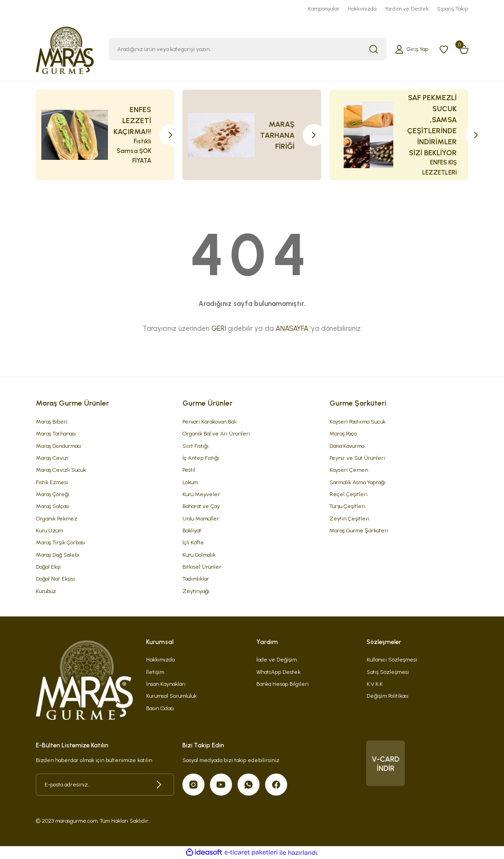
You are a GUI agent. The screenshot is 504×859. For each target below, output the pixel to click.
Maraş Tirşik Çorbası (60, 542)
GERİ (219, 328)
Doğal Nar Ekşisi (55, 579)
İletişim (155, 672)
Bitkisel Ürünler (202, 567)
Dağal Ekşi (48, 567)
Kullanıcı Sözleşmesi (392, 659)
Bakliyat (192, 530)
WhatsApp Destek (278, 672)
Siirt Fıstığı (195, 446)
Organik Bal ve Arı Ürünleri (216, 433)
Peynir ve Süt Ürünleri (357, 458)
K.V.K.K (375, 684)
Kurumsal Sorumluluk (171, 696)
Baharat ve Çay (201, 506)
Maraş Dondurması (59, 446)
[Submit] (159, 785)
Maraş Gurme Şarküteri (359, 530)
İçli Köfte (193, 542)
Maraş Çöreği (53, 494)
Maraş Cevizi (52, 458)
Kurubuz (46, 591)
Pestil (189, 470)
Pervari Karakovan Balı (210, 421)
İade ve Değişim (277, 659)
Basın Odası (160, 708)
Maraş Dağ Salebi (58, 555)
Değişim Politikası (388, 696)
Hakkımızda (160, 659)
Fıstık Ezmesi (52, 482)
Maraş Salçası (53, 506)
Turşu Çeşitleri (347, 506)
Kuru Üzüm (49, 530)
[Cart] (464, 49)
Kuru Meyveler (201, 494)
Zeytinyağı (196, 591)
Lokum (190, 482)
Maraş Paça (343, 433)
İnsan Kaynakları (166, 684)
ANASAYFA (292, 328)
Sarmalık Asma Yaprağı (357, 482)
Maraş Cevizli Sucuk (61, 470)
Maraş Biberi (52, 421)
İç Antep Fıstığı (201, 458)
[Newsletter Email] (105, 785)
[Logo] (65, 49)
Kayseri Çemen (349, 470)
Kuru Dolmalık (199, 555)
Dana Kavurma (347, 446)
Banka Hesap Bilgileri (283, 684)
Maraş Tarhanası (56, 433)
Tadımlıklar (196, 579)
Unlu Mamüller (201, 518)
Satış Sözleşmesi (388, 672)
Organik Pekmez (57, 518)
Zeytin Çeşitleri (349, 518)
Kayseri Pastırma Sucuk (357, 421)
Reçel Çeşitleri (348, 494)
